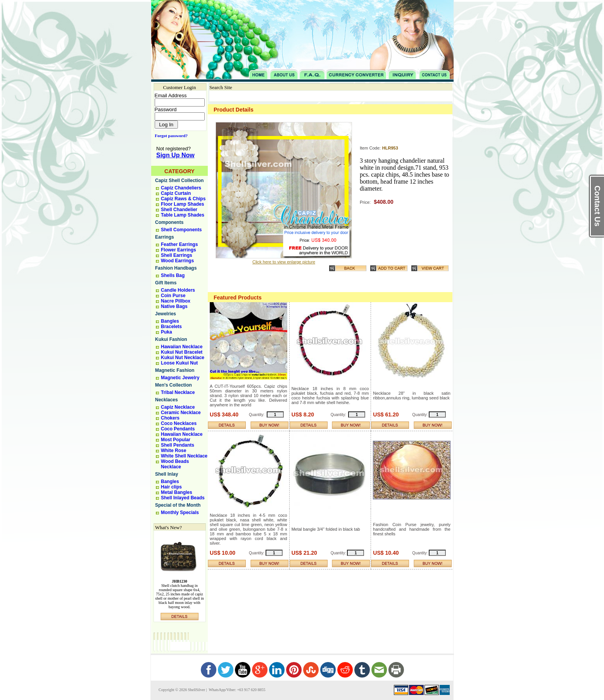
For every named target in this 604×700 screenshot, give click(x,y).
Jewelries (166, 314)
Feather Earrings (179, 244)
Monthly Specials (180, 513)
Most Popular (176, 440)
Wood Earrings (177, 261)
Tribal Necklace (178, 392)
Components (169, 222)
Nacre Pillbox (176, 301)
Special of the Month (178, 505)
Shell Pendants (178, 445)
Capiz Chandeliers (181, 188)
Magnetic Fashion (175, 370)
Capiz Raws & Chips (183, 199)
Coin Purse (173, 296)
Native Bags (174, 306)
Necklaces (167, 400)
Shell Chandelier (179, 210)
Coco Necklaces (179, 423)
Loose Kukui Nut (179, 363)
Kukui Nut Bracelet (182, 352)
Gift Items (166, 283)
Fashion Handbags (176, 268)
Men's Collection (173, 385)
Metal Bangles (177, 492)
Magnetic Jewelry (180, 378)
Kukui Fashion (171, 339)
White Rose (173, 451)
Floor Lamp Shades (182, 204)
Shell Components (181, 230)
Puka (167, 332)
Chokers (170, 418)
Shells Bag (173, 275)
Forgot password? (170, 136)
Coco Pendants (178, 429)
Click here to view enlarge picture (284, 262)
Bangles (170, 321)
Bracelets (171, 327)
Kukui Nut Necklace (183, 358)
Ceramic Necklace (181, 413)
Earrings (165, 237)
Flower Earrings (179, 250)
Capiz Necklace (178, 407)
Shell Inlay (167, 474)
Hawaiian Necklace (182, 347)
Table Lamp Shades (183, 215)
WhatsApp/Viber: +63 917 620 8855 (236, 690)
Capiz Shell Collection (179, 181)
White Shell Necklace (184, 456)
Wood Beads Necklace (175, 464)
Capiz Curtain (176, 193)
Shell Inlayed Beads (183, 498)
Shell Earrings (177, 255)
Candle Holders (178, 290)
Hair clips (171, 487)
